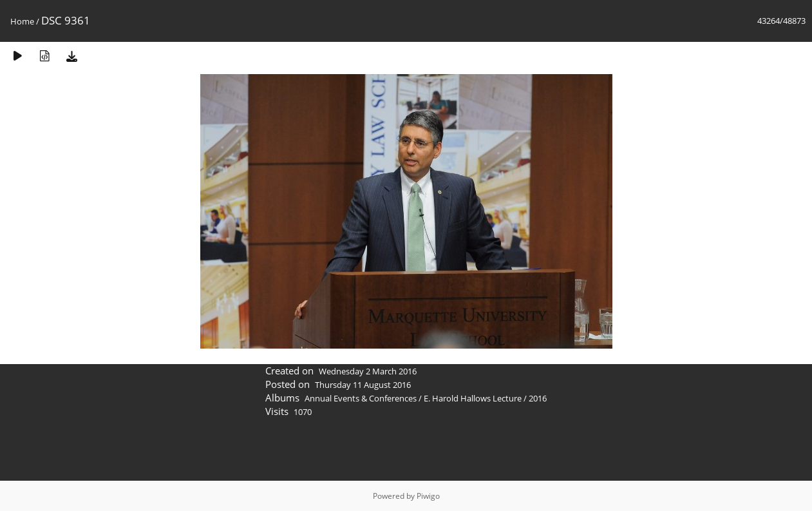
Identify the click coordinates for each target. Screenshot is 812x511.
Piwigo (428, 496)
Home (22, 21)
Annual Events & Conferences (361, 398)
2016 (538, 398)
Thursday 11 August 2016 (363, 385)
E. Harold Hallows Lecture (473, 398)
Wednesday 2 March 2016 (368, 371)
